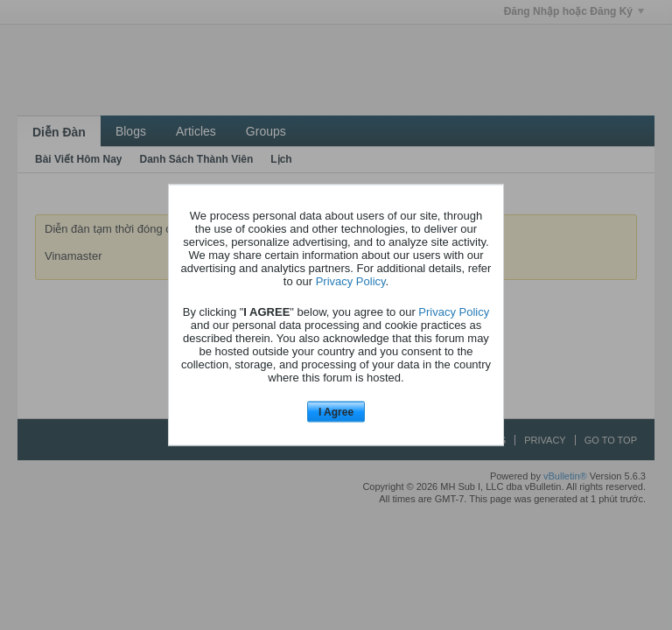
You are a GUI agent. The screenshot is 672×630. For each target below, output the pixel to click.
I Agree (336, 411)
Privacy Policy (351, 280)
